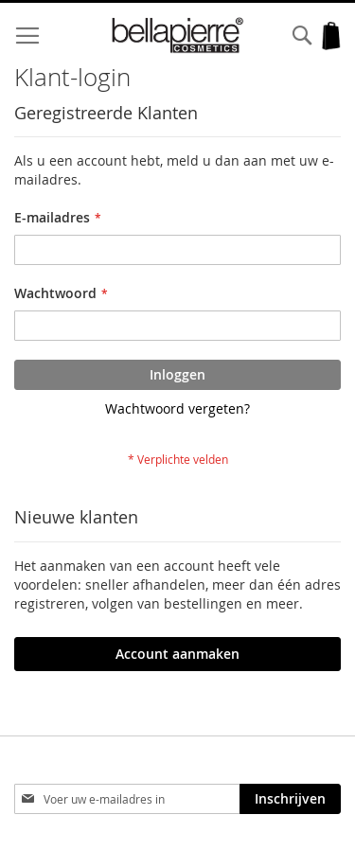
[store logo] (178, 35)
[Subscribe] (290, 799)
